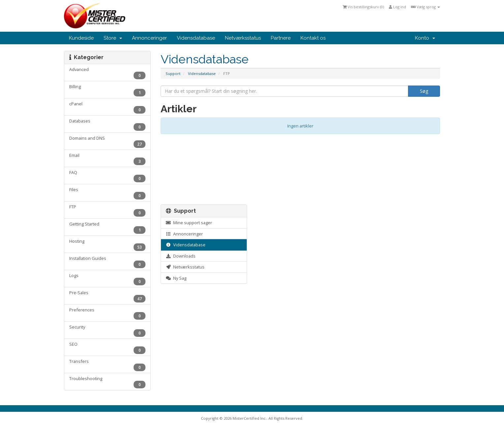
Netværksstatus (243, 38)
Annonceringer (149, 38)
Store (113, 38)
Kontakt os (313, 38)
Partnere (281, 38)
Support (173, 73)
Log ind (397, 7)
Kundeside (81, 38)
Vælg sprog (425, 7)
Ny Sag (176, 278)
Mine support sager (189, 223)
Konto (425, 38)
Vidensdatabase (196, 38)
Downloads (181, 256)
